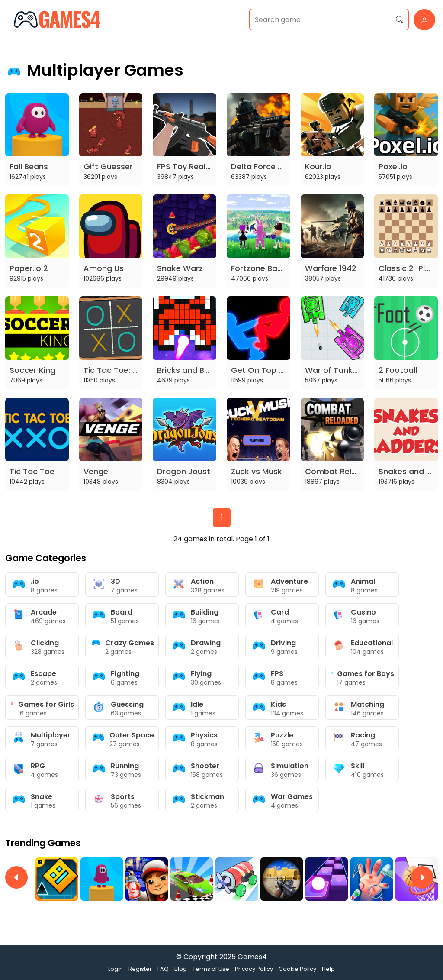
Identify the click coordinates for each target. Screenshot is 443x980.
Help (328, 969)
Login (116, 969)
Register (140, 969)
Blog (181, 969)
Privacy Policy (254, 969)
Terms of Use (211, 969)
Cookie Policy (297, 969)
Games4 (252, 957)
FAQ (163, 969)
